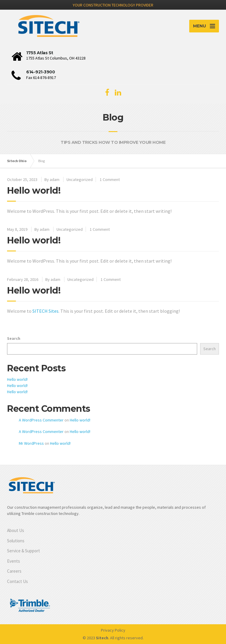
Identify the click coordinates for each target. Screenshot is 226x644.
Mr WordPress (31, 443)
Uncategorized (80, 179)
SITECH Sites (45, 311)
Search (14, 338)
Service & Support (24, 551)
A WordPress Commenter (41, 420)
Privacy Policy (113, 630)
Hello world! (34, 191)
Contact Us (18, 581)
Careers (14, 571)
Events (14, 561)
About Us (16, 530)
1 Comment (110, 179)
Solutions (16, 541)
